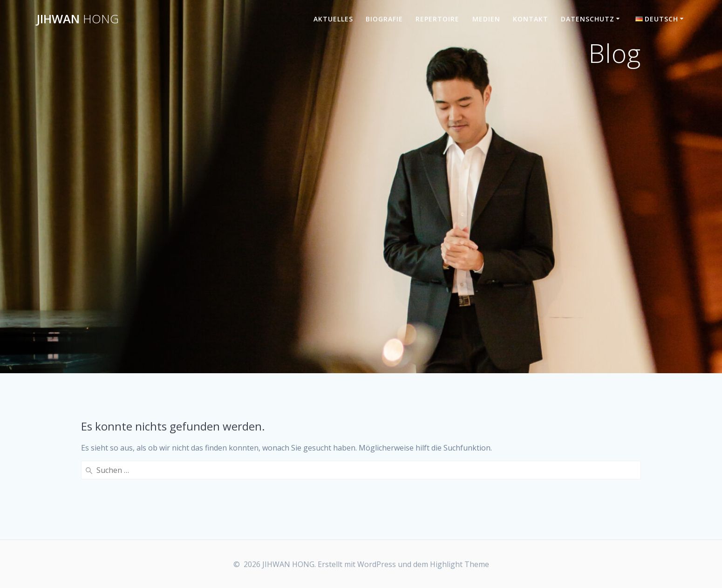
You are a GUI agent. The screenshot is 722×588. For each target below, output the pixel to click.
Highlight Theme (460, 564)
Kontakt (531, 19)
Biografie (384, 19)
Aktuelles (333, 19)
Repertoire (437, 19)
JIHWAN (78, 19)
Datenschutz (588, 19)
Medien (486, 19)
